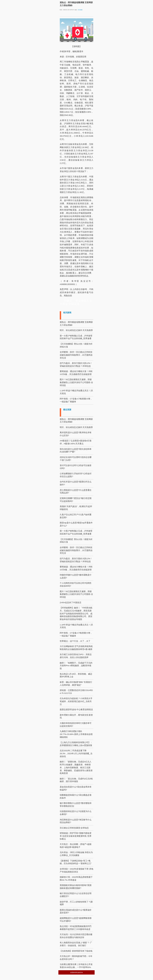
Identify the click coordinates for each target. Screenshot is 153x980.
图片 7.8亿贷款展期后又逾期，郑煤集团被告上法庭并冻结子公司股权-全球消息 (76, 382)
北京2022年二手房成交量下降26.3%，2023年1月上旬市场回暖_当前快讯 (76, 754)
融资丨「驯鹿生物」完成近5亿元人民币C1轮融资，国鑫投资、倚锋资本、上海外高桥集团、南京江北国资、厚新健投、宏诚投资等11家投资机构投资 (76, 767)
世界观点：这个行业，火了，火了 (75, 641)
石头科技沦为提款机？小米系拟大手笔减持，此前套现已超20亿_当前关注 (76, 701)
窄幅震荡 (74, 304)
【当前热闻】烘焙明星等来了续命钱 (76, 951)
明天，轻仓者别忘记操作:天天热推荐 (76, 330)
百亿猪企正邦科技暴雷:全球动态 (74, 828)
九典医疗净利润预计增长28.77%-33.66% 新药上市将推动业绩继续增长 (76, 734)
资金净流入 (82, 301)
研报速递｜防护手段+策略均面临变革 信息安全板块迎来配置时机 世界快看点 (76, 836)
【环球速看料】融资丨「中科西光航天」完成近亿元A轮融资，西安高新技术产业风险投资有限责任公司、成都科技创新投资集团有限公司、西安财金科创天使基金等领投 (76, 614)
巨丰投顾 (80, 10)
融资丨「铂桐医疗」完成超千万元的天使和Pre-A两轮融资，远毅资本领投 (76, 666)
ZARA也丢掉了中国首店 (71, 603)
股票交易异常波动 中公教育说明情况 (76, 710)
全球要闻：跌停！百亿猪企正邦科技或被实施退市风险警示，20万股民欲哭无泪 (76, 355)
